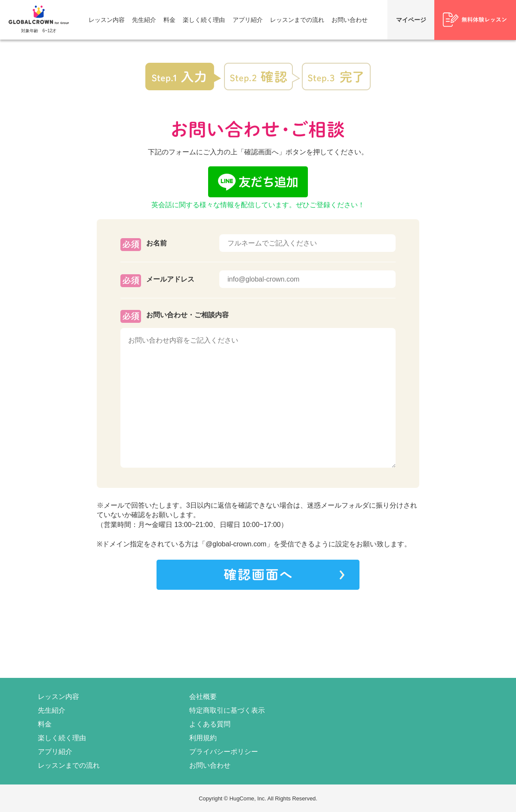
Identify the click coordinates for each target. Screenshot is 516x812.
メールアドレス (170, 279)
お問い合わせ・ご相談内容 (187, 315)
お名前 (157, 243)
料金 (169, 20)
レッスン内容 (107, 20)
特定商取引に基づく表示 (227, 710)
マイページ (411, 20)
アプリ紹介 (248, 20)
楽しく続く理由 (204, 20)
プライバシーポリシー (224, 752)
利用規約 (203, 738)
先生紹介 (144, 20)
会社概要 (203, 697)
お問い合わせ (350, 20)
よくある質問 (210, 724)
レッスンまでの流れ (297, 20)
